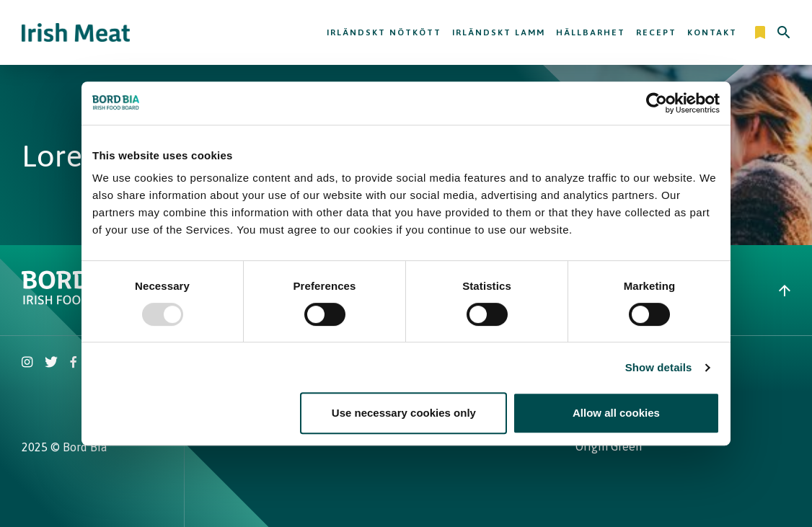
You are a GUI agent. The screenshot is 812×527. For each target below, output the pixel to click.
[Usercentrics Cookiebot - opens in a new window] (657, 103)
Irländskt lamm (499, 32)
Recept (656, 32)
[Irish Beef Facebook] (74, 363)
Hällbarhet (591, 32)
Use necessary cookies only (404, 413)
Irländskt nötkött (384, 32)
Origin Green (609, 446)
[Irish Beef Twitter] (52, 363)
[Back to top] (785, 291)
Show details (659, 367)
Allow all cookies (616, 413)
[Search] (784, 32)
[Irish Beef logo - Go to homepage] (76, 33)
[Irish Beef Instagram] (27, 363)
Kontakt (712, 32)
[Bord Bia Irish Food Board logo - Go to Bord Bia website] (78, 301)
